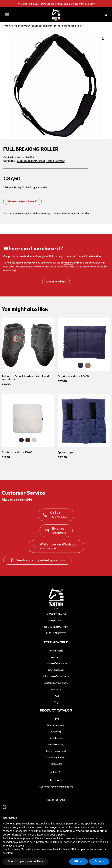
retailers (68, 263)
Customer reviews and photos (56, 787)
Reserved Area (56, 800)
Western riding (56, 744)
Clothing (56, 731)
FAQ (56, 696)
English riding (56, 738)
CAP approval (56, 670)
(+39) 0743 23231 (56, 633)
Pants (56, 719)
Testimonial (56, 780)
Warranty (56, 657)
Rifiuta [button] (78, 861)
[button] (18, 15)
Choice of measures (56, 663)
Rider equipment (56, 725)
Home (5, 26)
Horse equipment (20, 26)
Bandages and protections (46, 26)
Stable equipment (56, 757)
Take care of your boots (56, 676)
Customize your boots (56, 683)
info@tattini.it (56, 620)
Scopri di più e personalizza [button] (25, 861)
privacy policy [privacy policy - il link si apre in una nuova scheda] (11, 827)
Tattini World (56, 651)
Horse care (56, 764)
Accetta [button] (99, 861)
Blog (56, 702)
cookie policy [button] (57, 835)
